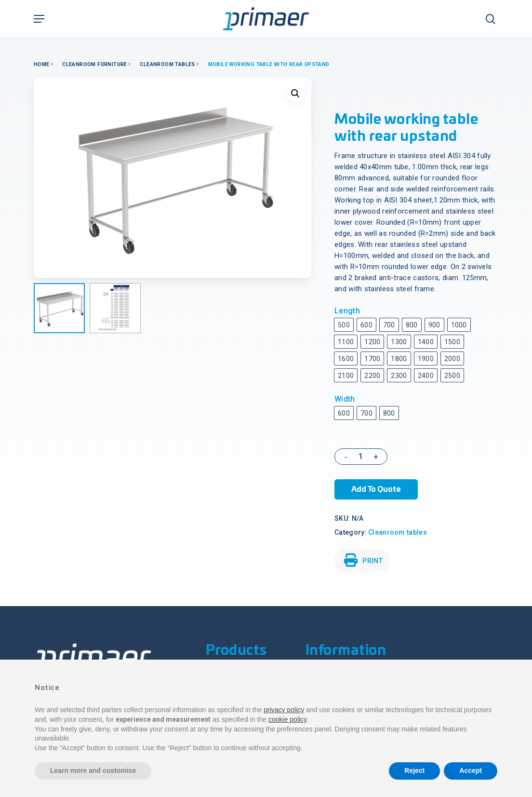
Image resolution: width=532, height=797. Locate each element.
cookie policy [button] (287, 719)
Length (347, 311)
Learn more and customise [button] (93, 770)
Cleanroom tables (167, 64)
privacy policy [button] (284, 710)
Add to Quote (376, 489)
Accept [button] (471, 770)
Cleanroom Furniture (95, 64)
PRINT (363, 560)
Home (42, 64)
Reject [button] (414, 770)
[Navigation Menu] (39, 19)
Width (345, 399)
